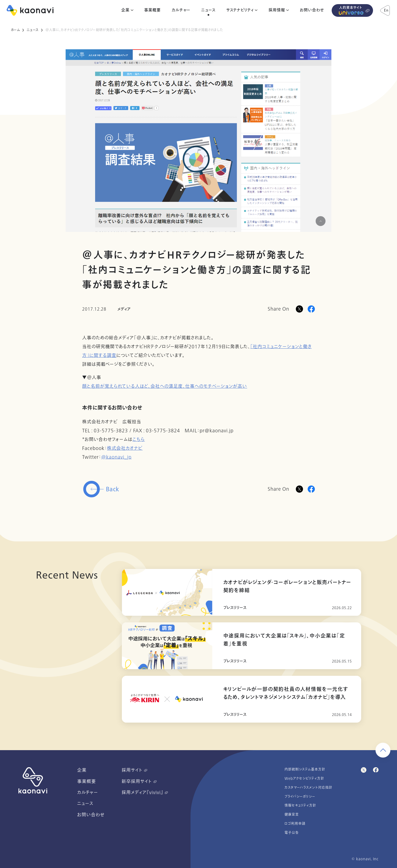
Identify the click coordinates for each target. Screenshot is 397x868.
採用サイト (134, 770)
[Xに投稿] (299, 309)
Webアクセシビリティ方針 (304, 779)
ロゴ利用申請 (295, 824)
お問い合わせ (312, 10)
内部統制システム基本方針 (305, 769)
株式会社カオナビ (125, 448)
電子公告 (292, 833)
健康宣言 (292, 815)
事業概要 (152, 10)
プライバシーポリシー (300, 797)
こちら (139, 440)
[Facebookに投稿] (311, 309)
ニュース (208, 10)
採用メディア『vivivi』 (145, 793)
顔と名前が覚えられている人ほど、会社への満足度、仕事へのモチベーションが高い (165, 386)
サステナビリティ (240, 10)
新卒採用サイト (139, 782)
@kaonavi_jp (116, 457)
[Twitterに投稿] (299, 489)
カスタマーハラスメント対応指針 (309, 788)
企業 (125, 10)
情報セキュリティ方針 (300, 805)
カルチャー (181, 10)
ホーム (15, 30)
